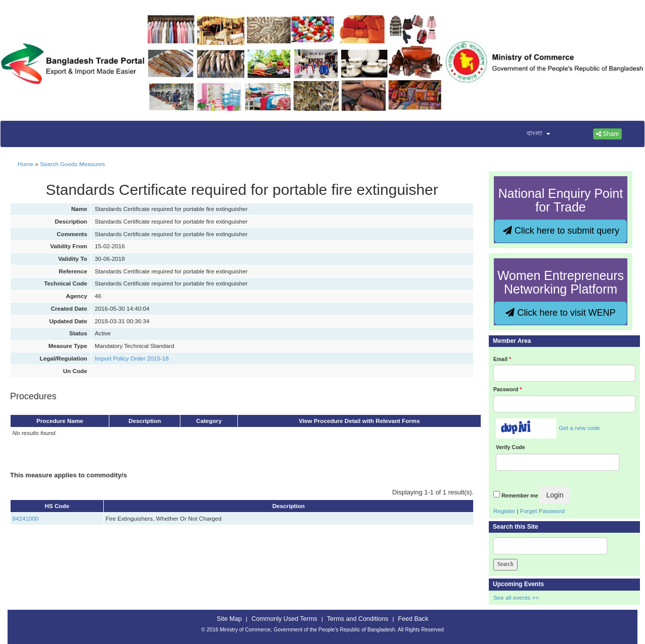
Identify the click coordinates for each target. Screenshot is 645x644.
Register (504, 511)
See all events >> (516, 597)
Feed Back (413, 619)
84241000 (26, 518)
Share (607, 134)
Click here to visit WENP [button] (560, 313)
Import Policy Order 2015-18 (132, 358)
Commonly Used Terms (284, 619)
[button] (532, 134)
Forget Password (542, 511)
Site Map (229, 619)
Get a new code (579, 428)
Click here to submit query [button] (561, 231)
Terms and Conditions (358, 619)
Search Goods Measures (72, 164)
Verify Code (510, 447)
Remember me (520, 495)
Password (508, 389)
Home (25, 164)
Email (502, 359)
